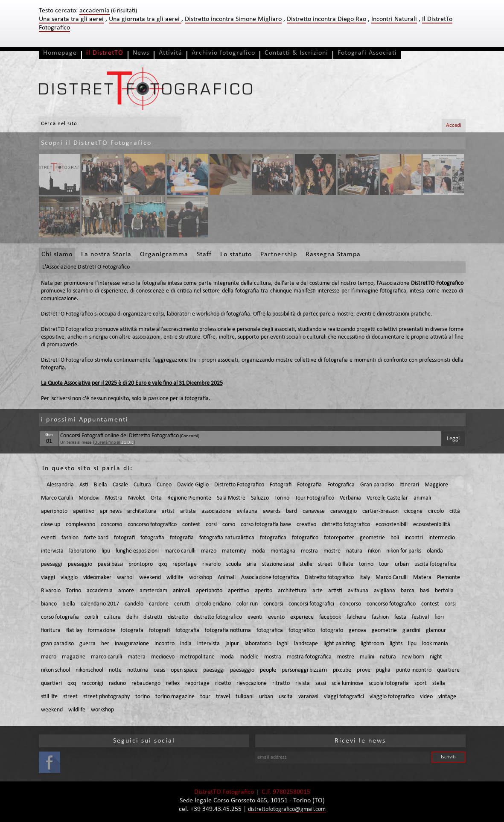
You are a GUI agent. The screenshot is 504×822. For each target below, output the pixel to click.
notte (115, 670)
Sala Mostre (231, 498)
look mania (435, 644)
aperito (264, 591)
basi (425, 591)
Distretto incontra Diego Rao (326, 19)
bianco (49, 604)
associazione (216, 511)
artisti (335, 591)
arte (318, 591)
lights (396, 644)
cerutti (182, 604)
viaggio (69, 578)
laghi (283, 644)
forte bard (96, 538)
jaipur (232, 644)
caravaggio (344, 511)
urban (402, 564)
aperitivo (84, 511)
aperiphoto (54, 511)
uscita (286, 697)
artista (188, 511)
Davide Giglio (193, 485)
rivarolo (211, 564)
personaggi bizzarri (304, 670)
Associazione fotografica (270, 578)
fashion (70, 538)
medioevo (163, 657)
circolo (436, 511)
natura (354, 551)
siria (252, 564)
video (426, 697)
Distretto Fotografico (239, 485)
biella (69, 604)
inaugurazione (132, 644)
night (436, 657)
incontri (414, 538)
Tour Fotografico (315, 498)
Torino (282, 498)
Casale (120, 485)
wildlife (175, 578)
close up (51, 525)
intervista (52, 551)
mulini (367, 657)
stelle (306, 564)
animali (422, 498)
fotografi (124, 538)
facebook (330, 617)
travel (223, 697)
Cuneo (164, 485)
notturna (138, 670)
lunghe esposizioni (137, 551)
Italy (365, 578)
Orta (156, 498)
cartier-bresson (380, 511)
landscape (306, 644)
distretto (178, 617)
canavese (314, 511)
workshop (201, 578)
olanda (435, 551)
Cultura (142, 485)
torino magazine (175, 697)
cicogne (413, 511)
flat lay (74, 630)
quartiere (448, 670)
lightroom (372, 644)
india (186, 644)
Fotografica (341, 485)
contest (191, 525)
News (141, 53)
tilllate (346, 564)
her (105, 644)
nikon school (55, 670)
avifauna (247, 511)
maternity (234, 551)
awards (272, 511)
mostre (332, 551)
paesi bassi (110, 564)
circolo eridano (213, 604)
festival (420, 617)
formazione (102, 630)
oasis (159, 670)
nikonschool (89, 670)
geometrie (372, 538)
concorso (111, 525)
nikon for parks (404, 551)
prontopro (141, 564)
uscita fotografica (435, 564)
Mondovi (89, 498)
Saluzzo (260, 498)
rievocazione (252, 683)
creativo (306, 525)
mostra (309, 551)
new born (413, 657)
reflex (173, 683)
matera (137, 657)
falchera (356, 617)
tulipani (245, 697)
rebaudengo (146, 683)
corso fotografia (60, 617)
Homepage (60, 53)
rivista (303, 683)
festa (400, 617)
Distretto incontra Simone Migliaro (233, 19)
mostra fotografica (309, 657)
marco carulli (180, 551)
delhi (132, 617)
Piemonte (449, 578)
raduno (117, 683)
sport (421, 683)
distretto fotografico (346, 525)
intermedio (442, 538)
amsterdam (153, 591)
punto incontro (414, 670)
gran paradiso (57, 644)
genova (357, 630)
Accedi (454, 125)
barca (408, 591)
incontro (165, 644)
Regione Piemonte (189, 498)
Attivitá (170, 53)
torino (366, 564)
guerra (87, 644)
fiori (439, 617)
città (455, 511)
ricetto (223, 683)
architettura (142, 511)
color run (247, 604)
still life (49, 697)
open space (184, 670)
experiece (302, 617)
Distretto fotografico (329, 578)
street (325, 564)
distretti (153, 617)
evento (276, 617)
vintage (447, 697)
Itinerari (409, 485)
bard (291, 511)
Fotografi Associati (367, 53)
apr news (111, 511)
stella (439, 683)
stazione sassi (278, 564)
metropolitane (197, 657)
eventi (48, 538)
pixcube (342, 670)
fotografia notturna (228, 630)
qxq (163, 564)
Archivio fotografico (223, 53)
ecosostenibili (392, 525)
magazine (74, 657)
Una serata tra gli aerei (71, 19)
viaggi (48, 578)
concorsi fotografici (311, 604)
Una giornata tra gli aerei (145, 19)
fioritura (51, 630)
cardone (159, 604)
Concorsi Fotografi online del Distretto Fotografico (119, 436)
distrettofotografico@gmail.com (287, 809)
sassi (321, 683)
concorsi (273, 604)
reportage (185, 564)
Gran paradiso (377, 485)
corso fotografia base (266, 525)
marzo (209, 551)
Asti (84, 485)
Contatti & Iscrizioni (296, 53)
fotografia (152, 538)
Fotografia (309, 485)
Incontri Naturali (394, 19)
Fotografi (281, 485)
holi (395, 538)
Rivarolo (51, 591)
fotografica (273, 538)
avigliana (385, 591)
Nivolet (137, 498)
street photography (106, 697)
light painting (339, 644)
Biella (101, 485)
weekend (150, 578)
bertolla (444, 591)
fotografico (305, 538)
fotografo (332, 630)
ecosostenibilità (432, 525)
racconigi (92, 683)
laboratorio (83, 551)
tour (384, 564)
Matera (422, 578)
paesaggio (80, 564)
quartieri (51, 683)
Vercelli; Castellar (387, 498)
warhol (125, 578)
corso (229, 525)
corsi (211, 525)
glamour (436, 630)
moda (258, 551)
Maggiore (436, 485)
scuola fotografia (389, 683)
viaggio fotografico (392, 697)
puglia (383, 670)
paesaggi (52, 564)
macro (49, 657)
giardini (411, 630)
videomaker (97, 578)
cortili (91, 617)
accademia (100, 591)
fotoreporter (339, 538)
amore (126, 591)
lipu (106, 551)
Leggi (453, 439)
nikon (374, 551)
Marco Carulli (57, 498)
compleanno (80, 525)
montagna (283, 551)
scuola (234, 564)
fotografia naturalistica (227, 538)
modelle (249, 657)
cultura (112, 617)
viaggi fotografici (344, 697)
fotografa (132, 630)
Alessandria (60, 485)
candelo (134, 604)
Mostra (114, 498)
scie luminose (347, 683)
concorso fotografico (152, 525)
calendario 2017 (100, 604)
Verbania (350, 498)
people (268, 670)
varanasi (308, 697)
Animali (227, 578)
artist (168, 511)
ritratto (281, 683)
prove (364, 670)
